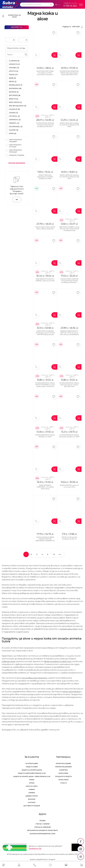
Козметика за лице (14, 16)
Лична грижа (63, 780)
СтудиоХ (52, 859)
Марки (32, 780)
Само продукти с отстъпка (15, 146)
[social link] (81, 841)
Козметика (63, 770)
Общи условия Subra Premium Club (32, 773)
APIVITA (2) (14, 71)
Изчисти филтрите (17, 163)
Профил (43, 821)
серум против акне (71, 692)
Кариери (32, 793)
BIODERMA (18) (15, 88)
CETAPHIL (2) (14, 116)
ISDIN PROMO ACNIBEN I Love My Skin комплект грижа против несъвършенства (69, 229)
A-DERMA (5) (14, 61)
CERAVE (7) (14, 113)
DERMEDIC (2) (15, 120)
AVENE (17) (13, 75)
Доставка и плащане (32, 806)
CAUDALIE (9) (14, 109)
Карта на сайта (32, 786)
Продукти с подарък (17, 155)
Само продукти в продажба (15, 141)
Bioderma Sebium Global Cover (58, 662)
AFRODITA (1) (14, 64)
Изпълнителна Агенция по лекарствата (42, 830)
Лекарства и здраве (63, 763)
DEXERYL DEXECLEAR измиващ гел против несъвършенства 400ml (69, 125)
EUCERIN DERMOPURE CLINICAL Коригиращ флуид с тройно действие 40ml (69, 385)
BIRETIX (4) (14, 99)
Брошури (32, 799)
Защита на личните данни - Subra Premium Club (32, 776)
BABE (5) (12, 78)
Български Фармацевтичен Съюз (42, 834)
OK (17, 200)
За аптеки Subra (32, 763)
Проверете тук (35, 848)
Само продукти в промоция (15, 151)
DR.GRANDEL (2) (16, 127)
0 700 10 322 (70, 6)
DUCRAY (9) (14, 130)
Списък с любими (43, 824)
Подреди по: (73, 27)
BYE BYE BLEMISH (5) (18, 106)
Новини (32, 789)
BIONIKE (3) (14, 92)
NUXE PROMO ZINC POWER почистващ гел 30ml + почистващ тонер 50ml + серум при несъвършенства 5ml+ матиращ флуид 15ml (45, 75)
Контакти (32, 802)
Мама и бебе (63, 773)
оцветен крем (9, 662)
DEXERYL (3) (14, 123)
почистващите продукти (34, 678)
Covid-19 (63, 783)
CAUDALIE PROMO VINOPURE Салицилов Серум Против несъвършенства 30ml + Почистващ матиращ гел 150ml (45, 127)
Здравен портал (32, 796)
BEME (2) (13, 82)
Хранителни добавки (63, 767)
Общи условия (32, 767)
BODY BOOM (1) (15, 102)
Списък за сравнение (43, 827)
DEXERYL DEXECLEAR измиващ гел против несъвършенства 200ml (69, 177)
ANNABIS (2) (14, 68)
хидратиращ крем (69, 629)
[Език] (58, 5)
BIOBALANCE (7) (16, 85)
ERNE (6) (13, 133)
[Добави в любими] (54, 33)
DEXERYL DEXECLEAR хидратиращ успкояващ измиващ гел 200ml (45, 177)
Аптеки (32, 783)
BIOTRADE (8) (15, 95)
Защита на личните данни (32, 770)
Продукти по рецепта (63, 776)
